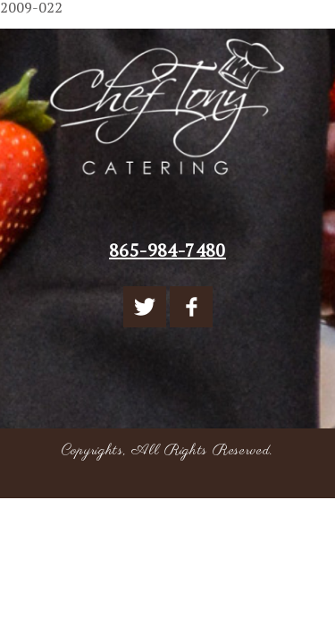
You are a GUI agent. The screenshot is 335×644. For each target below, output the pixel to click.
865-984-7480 (167, 250)
